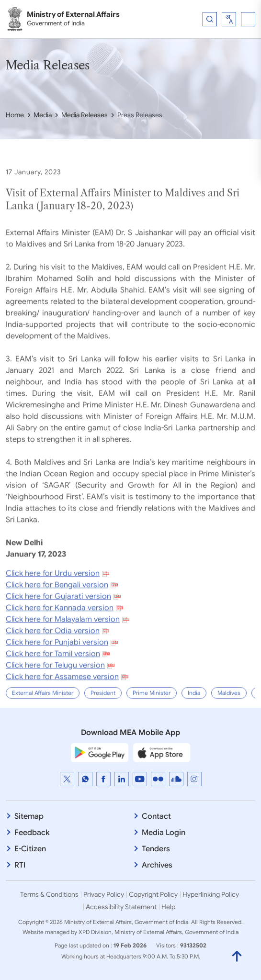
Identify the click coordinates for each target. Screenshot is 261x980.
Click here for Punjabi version (57, 663)
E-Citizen (30, 849)
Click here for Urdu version (53, 594)
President (103, 714)
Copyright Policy (153, 894)
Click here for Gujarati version (58, 617)
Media (43, 115)
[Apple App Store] (162, 753)
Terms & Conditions (49, 894)
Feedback (32, 833)
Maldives (229, 714)
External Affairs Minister (43, 714)
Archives (157, 865)
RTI (20, 865)
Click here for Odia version (53, 652)
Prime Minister (152, 714)
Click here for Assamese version (62, 698)
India (194, 714)
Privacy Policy (104, 894)
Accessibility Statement (121, 907)
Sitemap (29, 816)
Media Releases (85, 115)
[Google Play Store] (100, 753)
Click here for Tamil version (53, 675)
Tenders (156, 849)
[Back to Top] (237, 956)
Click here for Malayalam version (63, 640)
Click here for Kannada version (60, 629)
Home (15, 115)
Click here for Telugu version (55, 686)
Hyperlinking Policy (211, 894)
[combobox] (229, 19)
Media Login (164, 833)
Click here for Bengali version (57, 606)
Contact (156, 816)
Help (168, 907)
